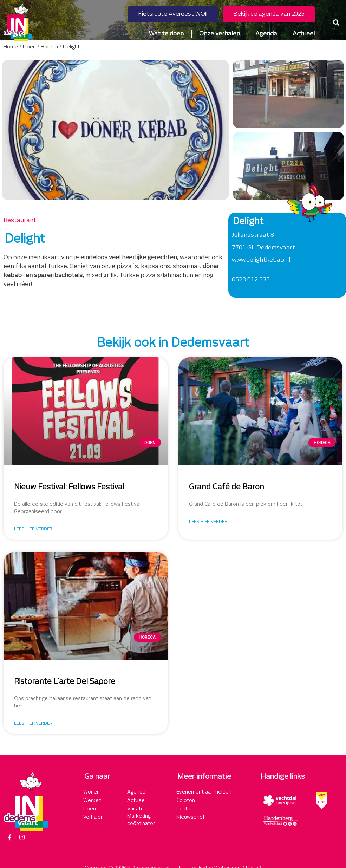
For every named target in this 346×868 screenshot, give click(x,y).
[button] (336, 22)
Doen (29, 47)
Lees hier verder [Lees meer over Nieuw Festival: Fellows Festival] (33, 529)
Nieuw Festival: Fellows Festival (69, 487)
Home (11, 47)
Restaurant (20, 220)
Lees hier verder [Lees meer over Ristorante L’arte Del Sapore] (33, 723)
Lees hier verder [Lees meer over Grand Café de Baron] (208, 522)
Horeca (49, 47)
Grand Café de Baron (227, 487)
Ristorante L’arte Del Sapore (65, 682)
